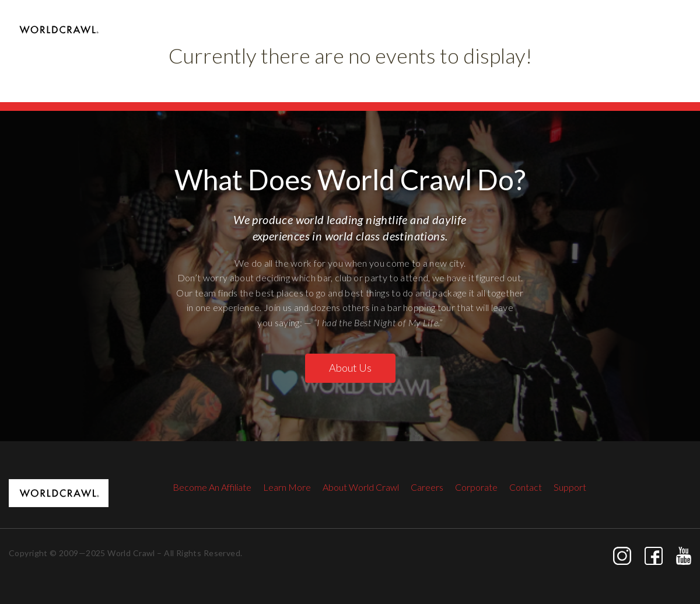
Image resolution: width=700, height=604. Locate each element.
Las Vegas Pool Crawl (288, 46)
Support (570, 487)
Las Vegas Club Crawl (395, 46)
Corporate (476, 487)
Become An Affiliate (212, 487)
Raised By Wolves (496, 46)
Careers (427, 487)
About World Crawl (361, 487)
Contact (675, 46)
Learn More (287, 487)
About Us (350, 368)
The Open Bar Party (595, 46)
